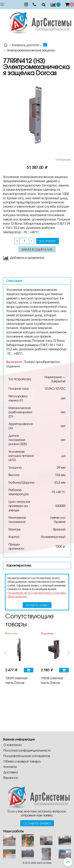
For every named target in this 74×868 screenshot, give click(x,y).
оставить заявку (37, 605)
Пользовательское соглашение (27, 756)
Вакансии (11, 778)
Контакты (10, 767)
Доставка (11, 772)
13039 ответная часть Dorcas (16, 680)
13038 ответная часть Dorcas (52, 680)
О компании (13, 745)
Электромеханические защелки (31, 50)
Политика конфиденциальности (27, 750)
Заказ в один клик (37, 249)
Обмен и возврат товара (22, 761)
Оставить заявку (37, 823)
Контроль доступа (25, 45)
